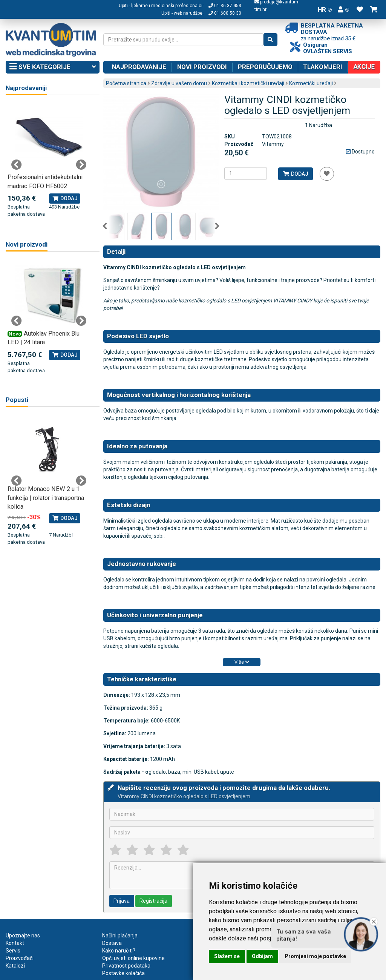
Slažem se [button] (227, 956)
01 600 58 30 (225, 13)
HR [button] (325, 9)
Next (217, 226)
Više (242, 662)
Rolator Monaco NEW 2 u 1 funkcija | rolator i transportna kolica (46, 498)
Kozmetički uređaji (311, 83)
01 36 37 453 (225, 6)
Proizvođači (20, 958)
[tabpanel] (49, 161)
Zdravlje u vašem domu (179, 83)
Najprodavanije (139, 67)
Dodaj (295, 174)
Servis (13, 951)
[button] (343, 9)
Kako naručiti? (119, 951)
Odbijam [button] (262, 956)
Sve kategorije (53, 67)
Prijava (122, 901)
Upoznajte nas (23, 936)
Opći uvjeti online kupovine (133, 958)
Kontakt (15, 943)
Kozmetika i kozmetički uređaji (248, 83)
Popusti (17, 400)
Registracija (153, 901)
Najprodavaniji (26, 88)
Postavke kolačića (123, 973)
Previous (105, 226)
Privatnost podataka (126, 966)
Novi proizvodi (202, 67)
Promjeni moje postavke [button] (315, 956)
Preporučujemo (265, 67)
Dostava (112, 943)
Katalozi (15, 966)
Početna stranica (126, 83)
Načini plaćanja (120, 936)
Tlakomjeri (323, 67)
